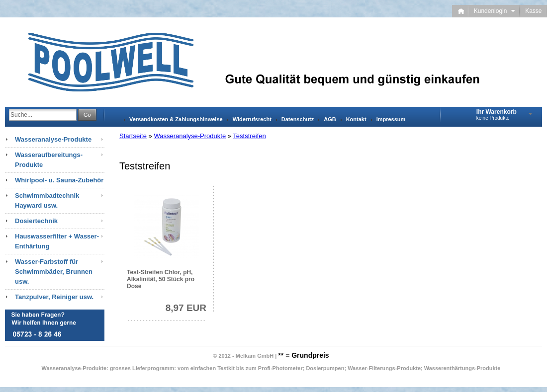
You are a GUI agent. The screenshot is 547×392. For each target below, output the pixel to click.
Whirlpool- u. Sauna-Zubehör (59, 180)
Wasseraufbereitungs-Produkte (49, 160)
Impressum (391, 119)
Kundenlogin (495, 11)
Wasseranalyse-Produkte (190, 136)
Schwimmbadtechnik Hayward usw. (47, 200)
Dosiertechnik (36, 221)
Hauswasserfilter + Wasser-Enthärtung (57, 241)
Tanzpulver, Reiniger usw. (54, 297)
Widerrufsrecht (252, 119)
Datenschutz (298, 119)
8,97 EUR (186, 308)
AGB (330, 119)
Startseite (133, 136)
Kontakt (356, 119)
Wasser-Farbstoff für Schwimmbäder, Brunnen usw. (54, 272)
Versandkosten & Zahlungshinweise (176, 119)
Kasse (533, 11)
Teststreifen (249, 136)
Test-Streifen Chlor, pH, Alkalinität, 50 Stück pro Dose (161, 279)
